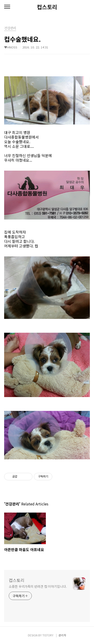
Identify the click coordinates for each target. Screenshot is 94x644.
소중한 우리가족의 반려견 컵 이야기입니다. (38, 586)
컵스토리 (47, 7)
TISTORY (48, 635)
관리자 (62, 635)
